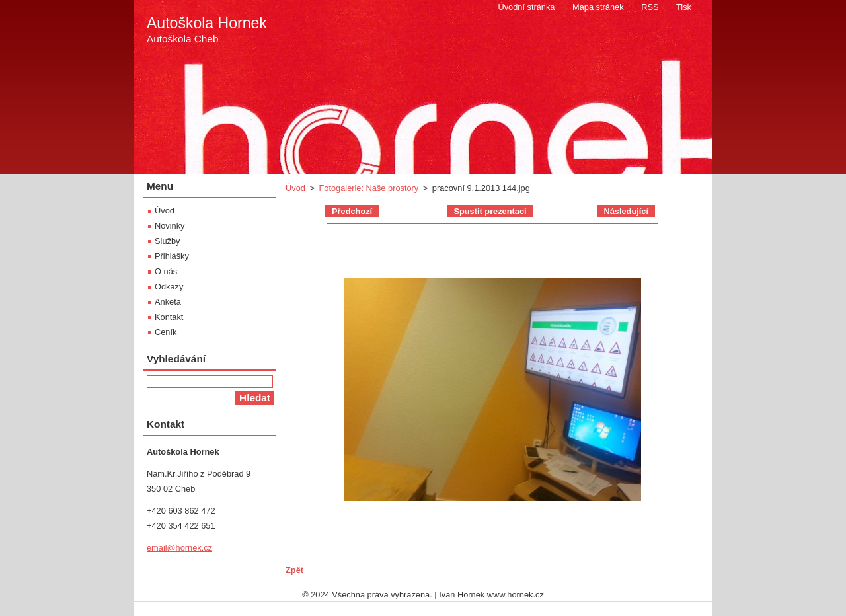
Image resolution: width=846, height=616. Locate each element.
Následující (626, 211)
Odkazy (169, 287)
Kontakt (169, 317)
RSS (650, 7)
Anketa (168, 302)
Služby (167, 241)
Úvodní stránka (526, 7)
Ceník (166, 332)
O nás (166, 271)
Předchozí (352, 211)
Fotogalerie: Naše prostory (368, 188)
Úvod (295, 188)
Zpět (294, 570)
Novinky (170, 226)
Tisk (684, 7)
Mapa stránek (598, 7)
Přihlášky (172, 256)
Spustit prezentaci (490, 211)
